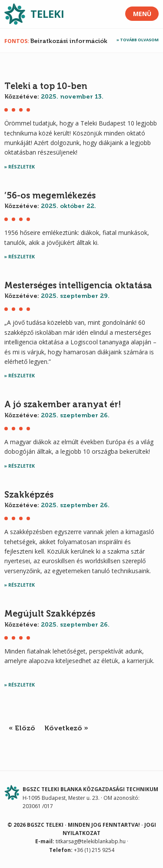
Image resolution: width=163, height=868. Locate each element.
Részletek (22, 167)
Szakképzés (29, 495)
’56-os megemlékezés (50, 195)
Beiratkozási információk (69, 41)
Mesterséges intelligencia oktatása (78, 285)
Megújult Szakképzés (50, 614)
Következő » (66, 728)
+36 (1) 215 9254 (94, 850)
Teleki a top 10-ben (46, 86)
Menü (142, 14)
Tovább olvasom (139, 40)
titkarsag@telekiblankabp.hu (91, 841)
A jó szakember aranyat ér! (63, 404)
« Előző (22, 728)
